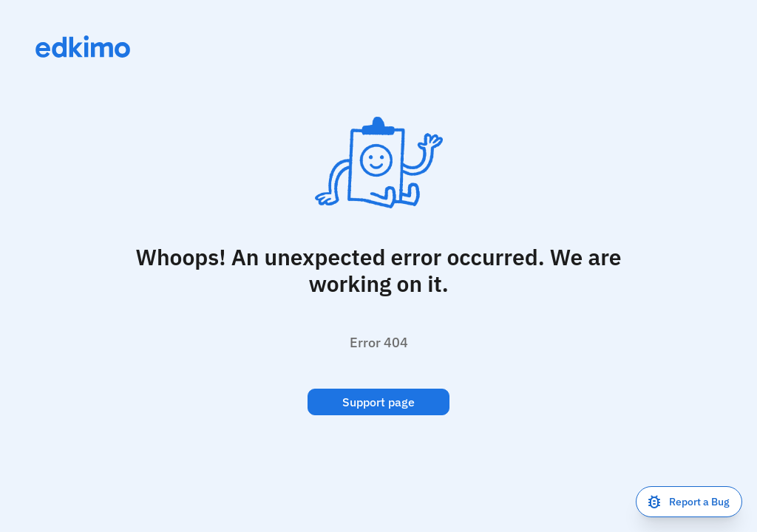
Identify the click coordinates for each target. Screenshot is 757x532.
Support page (378, 402)
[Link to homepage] (83, 47)
